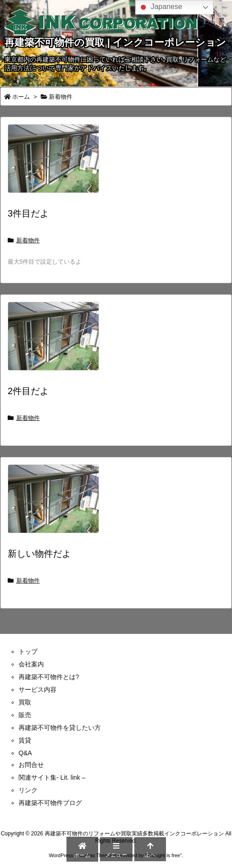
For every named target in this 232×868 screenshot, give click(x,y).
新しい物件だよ (39, 554)
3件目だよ (28, 213)
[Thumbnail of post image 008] (57, 165)
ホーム (21, 97)
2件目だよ (28, 391)
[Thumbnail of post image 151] (57, 505)
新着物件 (28, 240)
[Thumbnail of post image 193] (57, 342)
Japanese (160, 7)
